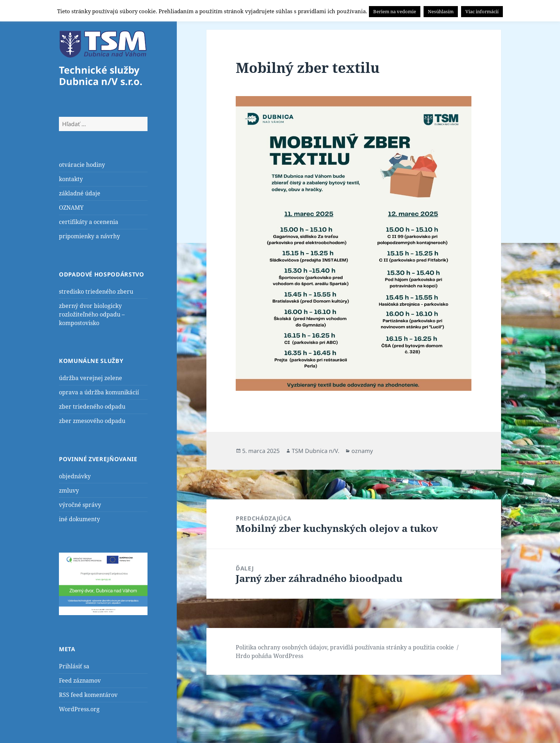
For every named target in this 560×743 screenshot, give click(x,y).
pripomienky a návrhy (89, 236)
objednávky (75, 476)
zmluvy (69, 490)
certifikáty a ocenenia (89, 222)
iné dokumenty (79, 519)
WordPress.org (79, 709)
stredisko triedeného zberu (96, 291)
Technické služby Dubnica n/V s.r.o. (101, 76)
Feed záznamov (80, 680)
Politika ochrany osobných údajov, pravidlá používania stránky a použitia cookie (345, 647)
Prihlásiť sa (74, 666)
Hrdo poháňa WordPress (269, 656)
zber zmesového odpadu (92, 421)
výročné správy (80, 505)
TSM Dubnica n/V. (316, 451)
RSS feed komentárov (88, 695)
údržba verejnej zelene (91, 378)
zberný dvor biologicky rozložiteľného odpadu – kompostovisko (92, 314)
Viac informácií (482, 11)
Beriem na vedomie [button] (395, 11)
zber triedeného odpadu (92, 407)
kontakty (71, 179)
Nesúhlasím (441, 11)
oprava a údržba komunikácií (99, 392)
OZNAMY (71, 208)
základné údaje (80, 193)
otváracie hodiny (82, 165)
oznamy (362, 451)
